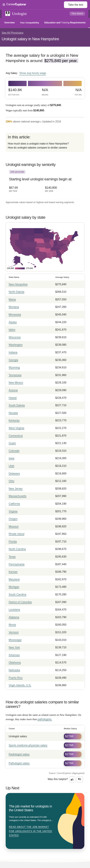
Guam (12, 443)
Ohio (11, 481)
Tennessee (15, 375)
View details (77, 14)
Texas (12, 557)
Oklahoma (15, 662)
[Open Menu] (33, 5)
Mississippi (15, 640)
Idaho (12, 330)
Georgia (13, 360)
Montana (14, 307)
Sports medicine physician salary (28, 745)
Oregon (13, 519)
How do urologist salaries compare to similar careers (37, 148)
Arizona (13, 390)
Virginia (13, 511)
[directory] (45, 142)
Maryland (14, 579)
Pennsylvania (17, 564)
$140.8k (15, 92)
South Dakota (17, 405)
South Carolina (17, 594)
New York (14, 647)
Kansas (13, 572)
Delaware (14, 473)
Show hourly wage (33, 73)
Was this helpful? (58, 779)
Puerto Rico (16, 678)
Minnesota (15, 315)
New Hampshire (18, 284)
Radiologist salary (19, 754)
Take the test (76, 5)
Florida (13, 542)
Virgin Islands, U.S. (20, 685)
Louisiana (14, 610)
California (14, 504)
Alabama (14, 617)
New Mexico (16, 383)
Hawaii (13, 398)
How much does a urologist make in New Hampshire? (38, 144)
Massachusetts (18, 496)
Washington (16, 345)
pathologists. (45, 719)
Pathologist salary (19, 763)
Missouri (14, 526)
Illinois (12, 625)
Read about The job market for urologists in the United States (31, 831)
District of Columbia (20, 602)
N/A (45, 92)
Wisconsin (15, 337)
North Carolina (17, 549)
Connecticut (16, 436)
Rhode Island (16, 534)
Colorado (14, 451)
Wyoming (14, 367)
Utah (11, 466)
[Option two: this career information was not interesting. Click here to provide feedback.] (80, 779)
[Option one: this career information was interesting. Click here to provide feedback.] (72, 779)
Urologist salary (18, 736)
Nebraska (14, 670)
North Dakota (16, 292)
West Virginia (16, 428)
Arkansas (14, 655)
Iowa (11, 458)
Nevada (13, 413)
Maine (12, 299)
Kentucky (14, 420)
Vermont (14, 632)
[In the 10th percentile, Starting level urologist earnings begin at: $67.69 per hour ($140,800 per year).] (45, 183)
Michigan (14, 587)
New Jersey (16, 489)
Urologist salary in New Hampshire (30, 39)
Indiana (13, 352)
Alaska (13, 322)
